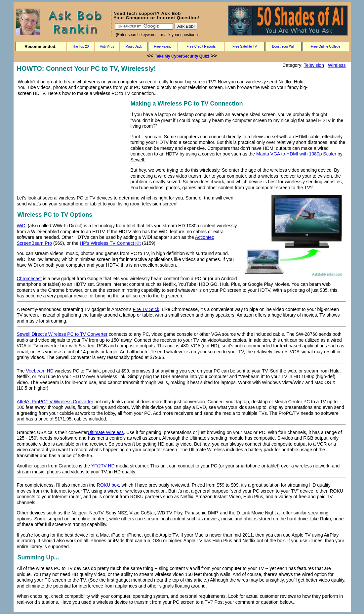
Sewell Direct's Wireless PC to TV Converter (62, 334)
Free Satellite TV (245, 46)
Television (314, 65)
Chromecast (29, 279)
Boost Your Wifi (283, 46)
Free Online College (325, 46)
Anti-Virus (107, 46)
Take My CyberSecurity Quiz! (182, 56)
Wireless (337, 65)
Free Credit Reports (201, 46)
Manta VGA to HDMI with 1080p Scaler (296, 154)
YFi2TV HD (103, 466)
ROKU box (108, 485)
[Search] (144, 26)
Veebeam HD (40, 371)
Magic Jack (134, 46)
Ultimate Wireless (106, 432)
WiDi (22, 226)
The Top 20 (81, 46)
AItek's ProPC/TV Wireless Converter (55, 402)
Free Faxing (162, 46)
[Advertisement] (72, 145)
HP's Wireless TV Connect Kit (110, 243)
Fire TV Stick (146, 309)
